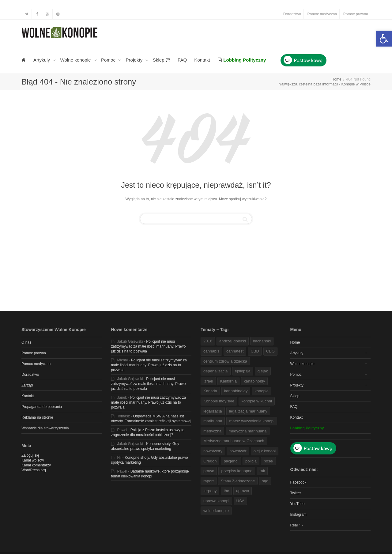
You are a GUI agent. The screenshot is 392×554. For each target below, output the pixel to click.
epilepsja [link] (243, 371)
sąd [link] (265, 481)
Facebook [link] (298, 482)
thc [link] (226, 491)
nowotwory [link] (213, 451)
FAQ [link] (182, 60)
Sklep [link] (162, 60)
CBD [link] (255, 351)
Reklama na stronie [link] (37, 417)
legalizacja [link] (213, 411)
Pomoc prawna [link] (356, 14)
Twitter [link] (296, 493)
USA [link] (241, 501)
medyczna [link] (212, 431)
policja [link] (251, 461)
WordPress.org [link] (34, 470)
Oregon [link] (210, 461)
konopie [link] (262, 391)
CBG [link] (270, 351)
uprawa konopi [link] (216, 501)
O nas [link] (26, 342)
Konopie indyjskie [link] (219, 401)
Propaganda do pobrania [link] (42, 407)
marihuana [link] (213, 421)
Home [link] (295, 342)
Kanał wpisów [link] (33, 460)
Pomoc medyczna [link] (322, 14)
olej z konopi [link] (265, 451)
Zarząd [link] (27, 385)
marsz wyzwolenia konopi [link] (252, 421)
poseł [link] (268, 461)
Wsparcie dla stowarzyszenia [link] (45, 428)
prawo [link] (209, 471)
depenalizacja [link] (216, 371)
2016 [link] (208, 341)
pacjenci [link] (231, 461)
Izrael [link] (208, 381)
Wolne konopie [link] (76, 60)
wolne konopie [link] (216, 511)
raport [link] (209, 481)
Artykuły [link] (42, 60)
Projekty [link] (135, 60)
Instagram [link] (298, 514)
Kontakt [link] (202, 60)
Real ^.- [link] (297, 525)
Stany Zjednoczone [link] (238, 481)
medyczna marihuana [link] (247, 431)
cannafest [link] (235, 351)
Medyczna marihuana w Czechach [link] (234, 441)
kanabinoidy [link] (254, 381)
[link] (384, 39)
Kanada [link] (210, 391)
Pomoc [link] (109, 60)
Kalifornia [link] (228, 381)
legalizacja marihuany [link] (248, 411)
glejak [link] (263, 371)
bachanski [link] (262, 341)
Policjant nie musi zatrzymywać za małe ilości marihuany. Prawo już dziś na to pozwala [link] (149, 346)
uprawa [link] (243, 491)
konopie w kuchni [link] (257, 401)
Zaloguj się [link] (30, 455)
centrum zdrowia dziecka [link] (225, 361)
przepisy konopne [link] (237, 471)
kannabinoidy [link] (236, 391)
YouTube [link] (298, 504)
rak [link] (262, 471)
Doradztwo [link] (292, 14)
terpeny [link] (210, 491)
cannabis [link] (211, 351)
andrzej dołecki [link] (233, 341)
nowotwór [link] (238, 451)
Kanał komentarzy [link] (36, 465)
